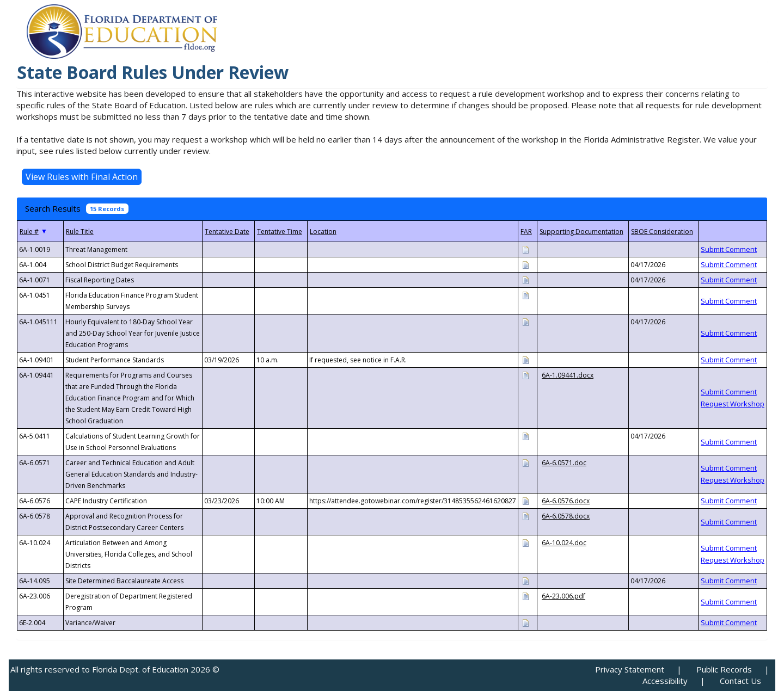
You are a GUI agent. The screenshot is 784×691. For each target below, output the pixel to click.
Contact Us (740, 681)
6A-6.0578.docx (566, 516)
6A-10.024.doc (564, 543)
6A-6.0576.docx (566, 501)
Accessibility (665, 681)
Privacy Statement (630, 669)
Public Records (724, 669)
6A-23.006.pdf (563, 596)
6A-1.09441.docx (568, 375)
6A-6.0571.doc (564, 463)
